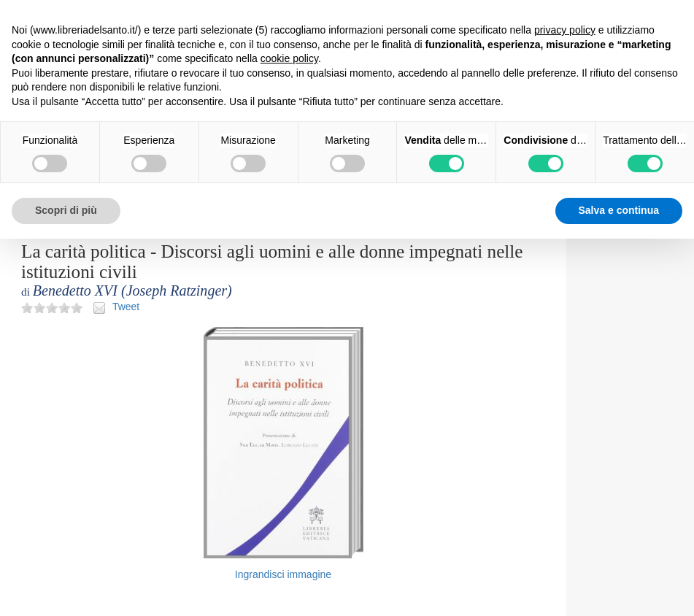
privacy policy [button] (565, 30)
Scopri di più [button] (66, 210)
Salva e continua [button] (619, 210)
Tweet (126, 307)
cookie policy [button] (289, 58)
